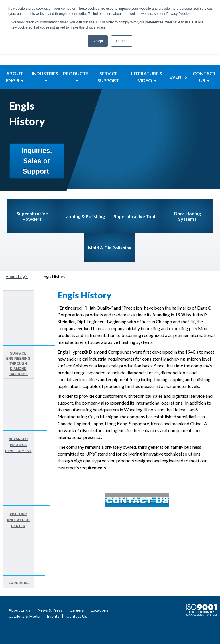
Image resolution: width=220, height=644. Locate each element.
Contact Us (77, 537)
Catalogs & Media (24, 537)
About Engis (17, 235)
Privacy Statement (168, 620)
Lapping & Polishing (84, 175)
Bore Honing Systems (187, 175)
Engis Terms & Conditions (183, 632)
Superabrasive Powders (32, 175)
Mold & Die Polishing (110, 206)
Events (53, 537)
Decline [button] (122, 41)
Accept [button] (98, 41)
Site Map (182, 626)
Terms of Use (202, 620)
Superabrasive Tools (136, 175)
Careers (77, 531)
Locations (100, 531)
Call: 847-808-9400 (108, 595)
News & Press (50, 531)
